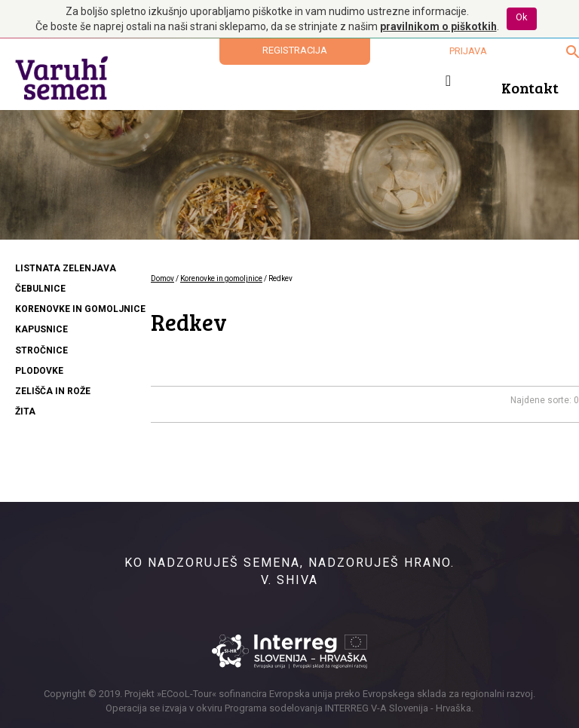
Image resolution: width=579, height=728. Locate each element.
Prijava (468, 51)
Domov (162, 278)
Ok (522, 17)
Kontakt (530, 87)
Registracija (295, 50)
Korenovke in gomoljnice (221, 278)
